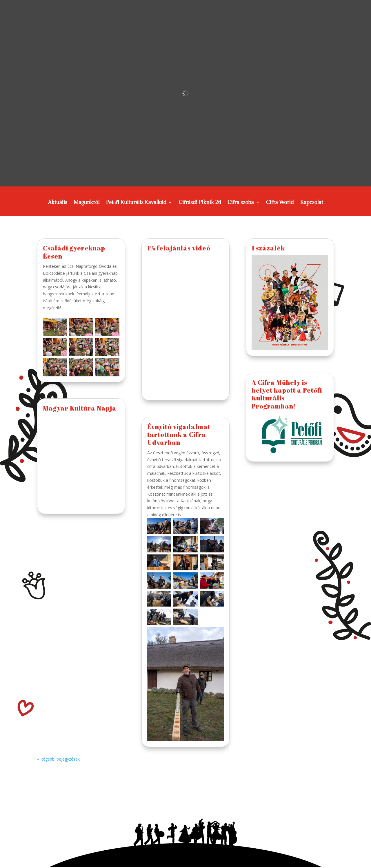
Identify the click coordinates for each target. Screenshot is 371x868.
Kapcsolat (312, 203)
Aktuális (58, 203)
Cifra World (280, 203)
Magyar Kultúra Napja (80, 408)
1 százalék (268, 248)
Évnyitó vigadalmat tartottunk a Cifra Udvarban (179, 435)
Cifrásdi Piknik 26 (200, 203)
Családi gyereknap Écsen (74, 252)
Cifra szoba (241, 203)
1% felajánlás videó (179, 248)
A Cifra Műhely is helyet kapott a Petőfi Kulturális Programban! (287, 394)
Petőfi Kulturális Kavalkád (136, 203)
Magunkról (87, 203)
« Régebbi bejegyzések (58, 759)
